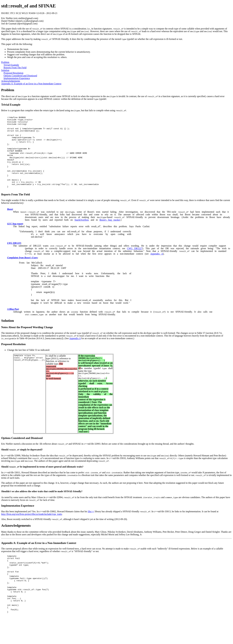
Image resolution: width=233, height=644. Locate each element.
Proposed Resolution (13, 73)
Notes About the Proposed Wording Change (27, 342)
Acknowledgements (11, 81)
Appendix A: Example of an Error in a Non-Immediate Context (31, 84)
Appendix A (157, 269)
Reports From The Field (15, 68)
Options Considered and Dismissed (20, 76)
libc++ (91, 528)
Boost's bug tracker (110, 235)
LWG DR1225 (14, 258)
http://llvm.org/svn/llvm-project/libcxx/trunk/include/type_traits (32, 531)
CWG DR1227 (135, 264)
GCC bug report (15, 239)
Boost (10, 224)
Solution (5, 70)
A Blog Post (13, 324)
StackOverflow (82, 235)
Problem (5, 62)
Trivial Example (11, 65)
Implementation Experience (17, 78)
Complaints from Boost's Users (22, 273)
